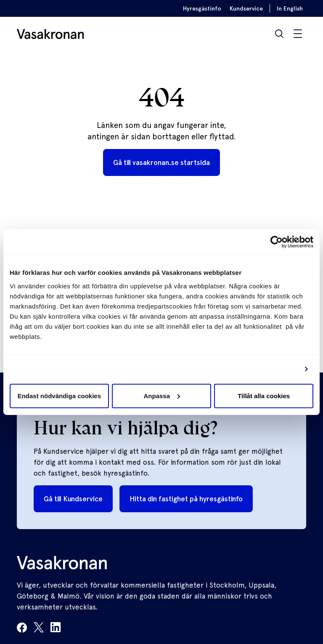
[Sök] (279, 34)
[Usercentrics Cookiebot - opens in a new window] (277, 242)
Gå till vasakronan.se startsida (161, 162)
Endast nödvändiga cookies (59, 395)
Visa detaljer (278, 369)
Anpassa (162, 395)
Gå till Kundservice (73, 499)
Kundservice (246, 8)
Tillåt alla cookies (264, 395)
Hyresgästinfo (202, 8)
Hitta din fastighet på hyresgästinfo (186, 499)
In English (290, 8)
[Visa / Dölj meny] (298, 34)
